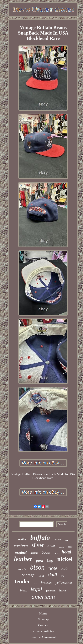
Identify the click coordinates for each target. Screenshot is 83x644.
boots (46, 552)
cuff (35, 584)
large (50, 561)
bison (37, 567)
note (53, 568)
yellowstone (64, 583)
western (21, 546)
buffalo (40, 537)
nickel (65, 559)
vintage (28, 575)
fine (63, 576)
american (43, 597)
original (21, 552)
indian (34, 553)
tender (22, 581)
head (66, 552)
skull (52, 575)
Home (43, 613)
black (23, 590)
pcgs (70, 547)
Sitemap (43, 619)
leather (23, 559)
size (51, 545)
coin (41, 576)
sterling (22, 540)
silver (38, 545)
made (22, 569)
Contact (43, 625)
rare (56, 553)
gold (67, 540)
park (40, 560)
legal (36, 589)
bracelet (46, 583)
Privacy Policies (43, 631)
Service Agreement (43, 637)
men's (62, 547)
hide (65, 569)
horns (63, 590)
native (57, 539)
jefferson (51, 591)
